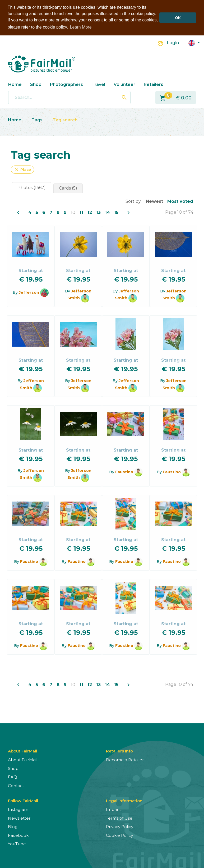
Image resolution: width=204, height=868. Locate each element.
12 (90, 212)
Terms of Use (119, 818)
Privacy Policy (120, 826)
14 (107, 212)
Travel (98, 84)
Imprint (113, 809)
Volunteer (124, 84)
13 (98, 212)
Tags (37, 120)
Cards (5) (68, 188)
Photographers (66, 84)
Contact (16, 785)
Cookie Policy (119, 835)
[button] (194, 42)
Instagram (18, 809)
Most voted (180, 201)
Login (173, 42)
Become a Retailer (125, 759)
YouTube (17, 844)
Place (22, 169)
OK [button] (178, 18)
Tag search (65, 120)
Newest (154, 201)
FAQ (12, 777)
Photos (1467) (32, 187)
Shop (36, 84)
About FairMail (23, 759)
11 (81, 212)
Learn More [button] (81, 27)
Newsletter (19, 818)
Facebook (18, 835)
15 (116, 212)
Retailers (154, 84)
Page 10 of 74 (179, 212)
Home (15, 84)
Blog (13, 826)
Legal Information (124, 800)
